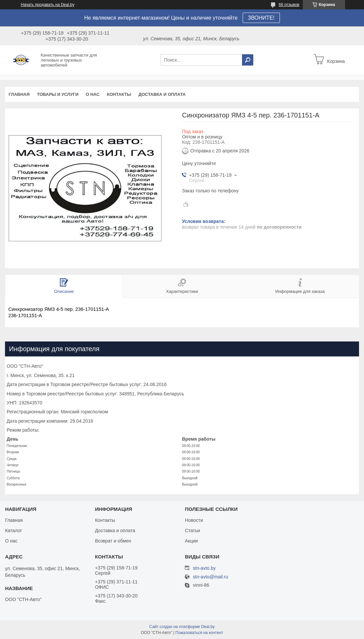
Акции (191, 541)
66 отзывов (289, 5)
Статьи (192, 531)
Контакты (119, 94)
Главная (19, 94)
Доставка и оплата (162, 94)
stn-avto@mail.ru (210, 577)
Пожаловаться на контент (199, 633)
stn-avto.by (204, 568)
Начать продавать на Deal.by (48, 5)
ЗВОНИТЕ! (261, 18)
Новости (194, 520)
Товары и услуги (58, 94)
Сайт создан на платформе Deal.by (182, 627)
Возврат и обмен (113, 541)
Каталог (13, 531)
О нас (93, 94)
